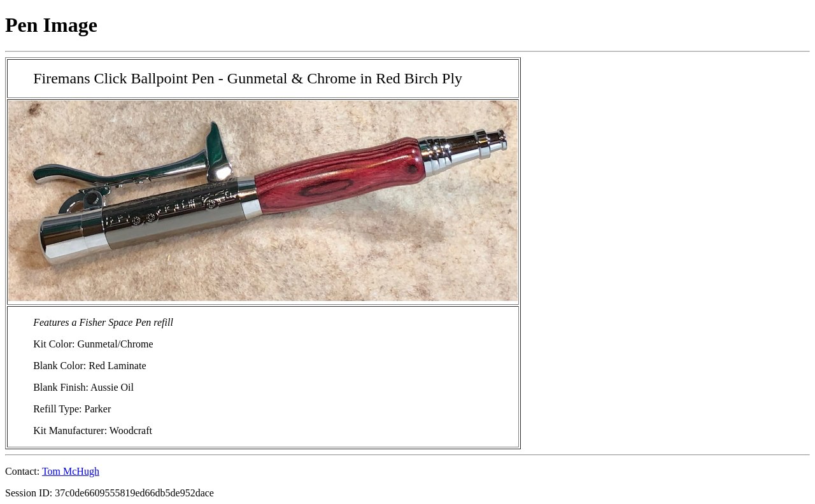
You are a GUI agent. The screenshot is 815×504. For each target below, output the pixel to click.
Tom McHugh (71, 471)
